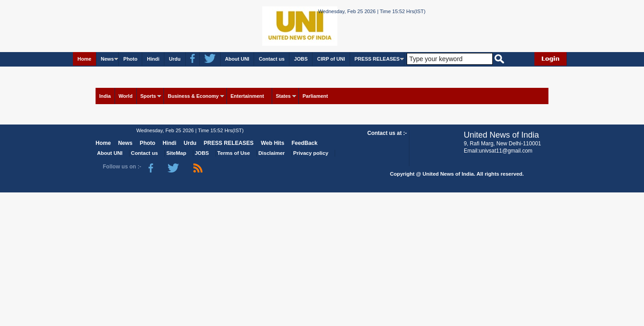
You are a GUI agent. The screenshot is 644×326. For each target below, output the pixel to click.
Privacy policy (310, 153)
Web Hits (273, 143)
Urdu (175, 59)
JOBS (301, 59)
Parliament (315, 96)
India (105, 96)
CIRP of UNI (331, 59)
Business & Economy (193, 96)
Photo (130, 59)
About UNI (237, 59)
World (126, 96)
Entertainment (247, 96)
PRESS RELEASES (377, 59)
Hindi (153, 59)
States (283, 96)
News (108, 59)
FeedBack (305, 143)
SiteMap (176, 153)
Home (84, 59)
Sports (148, 96)
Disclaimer (272, 153)
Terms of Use (234, 153)
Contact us (272, 59)
